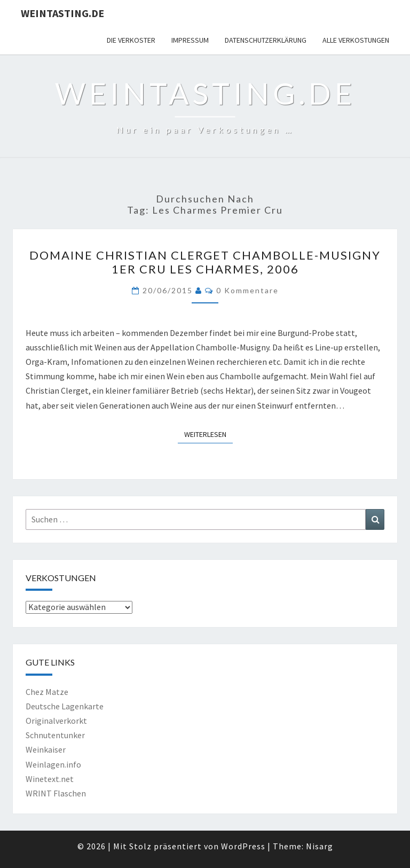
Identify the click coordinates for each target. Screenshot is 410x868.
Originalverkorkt (56, 721)
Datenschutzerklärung (266, 40)
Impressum (190, 40)
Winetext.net (50, 779)
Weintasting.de (62, 13)
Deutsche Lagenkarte (65, 706)
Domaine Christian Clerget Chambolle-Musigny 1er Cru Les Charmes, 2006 (205, 262)
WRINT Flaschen (56, 793)
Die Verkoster (131, 40)
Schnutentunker (55, 735)
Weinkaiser (46, 749)
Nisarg (320, 846)
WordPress (243, 846)
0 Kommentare (247, 290)
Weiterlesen (208, 434)
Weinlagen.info (53, 764)
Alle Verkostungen (356, 40)
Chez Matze (47, 692)
